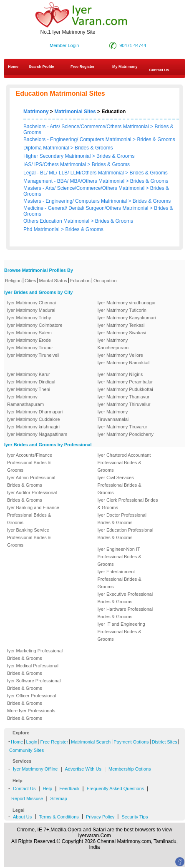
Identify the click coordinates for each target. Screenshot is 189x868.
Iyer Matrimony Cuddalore (34, 419)
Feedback (69, 788)
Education (80, 281)
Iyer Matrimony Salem (29, 333)
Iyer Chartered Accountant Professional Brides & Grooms (124, 463)
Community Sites (26, 750)
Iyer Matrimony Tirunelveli (33, 355)
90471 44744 (133, 45)
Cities (30, 281)
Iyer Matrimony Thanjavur (124, 397)
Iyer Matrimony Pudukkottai (125, 389)
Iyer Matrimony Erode (29, 340)
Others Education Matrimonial (57, 221)
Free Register (83, 67)
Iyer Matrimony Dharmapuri (35, 412)
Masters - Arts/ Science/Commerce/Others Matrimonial (84, 188)
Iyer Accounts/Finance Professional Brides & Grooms (30, 463)
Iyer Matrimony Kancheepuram (113, 344)
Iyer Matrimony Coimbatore (35, 325)
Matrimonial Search (91, 742)
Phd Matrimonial (42, 229)
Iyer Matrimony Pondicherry (126, 434)
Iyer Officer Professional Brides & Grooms (31, 699)
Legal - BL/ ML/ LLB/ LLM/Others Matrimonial (74, 173)
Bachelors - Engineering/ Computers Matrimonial (77, 139)
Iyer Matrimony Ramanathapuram (25, 400)
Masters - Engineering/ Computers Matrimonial (76, 201)
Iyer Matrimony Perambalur (125, 382)
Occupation (105, 281)
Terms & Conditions (59, 817)
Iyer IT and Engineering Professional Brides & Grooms (121, 632)
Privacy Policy (100, 817)
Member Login (64, 45)
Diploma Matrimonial (47, 148)
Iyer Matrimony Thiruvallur (124, 404)
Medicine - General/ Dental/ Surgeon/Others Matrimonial (87, 208)
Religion (13, 281)
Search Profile (42, 67)
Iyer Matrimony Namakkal (124, 363)
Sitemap (59, 798)
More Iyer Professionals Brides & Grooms (31, 714)
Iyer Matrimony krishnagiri (33, 427)
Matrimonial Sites (75, 112)
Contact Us (24, 788)
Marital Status (53, 281)
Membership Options (130, 769)
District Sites (165, 742)
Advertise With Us (83, 769)
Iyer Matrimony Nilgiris (120, 374)
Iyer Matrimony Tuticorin (122, 310)
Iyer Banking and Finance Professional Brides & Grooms (33, 515)
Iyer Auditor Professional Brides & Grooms (32, 496)
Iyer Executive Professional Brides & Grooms (125, 598)
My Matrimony (125, 67)
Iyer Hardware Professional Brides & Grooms (125, 613)
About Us (22, 817)
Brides (161, 127)
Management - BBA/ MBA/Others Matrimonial (74, 181)
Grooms (32, 132)
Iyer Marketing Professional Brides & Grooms (35, 654)
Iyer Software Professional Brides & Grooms (34, 684)
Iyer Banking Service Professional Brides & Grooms (29, 537)
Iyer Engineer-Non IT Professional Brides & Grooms (120, 557)
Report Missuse (27, 798)
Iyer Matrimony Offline (35, 769)
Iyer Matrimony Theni (29, 389)
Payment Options (131, 742)
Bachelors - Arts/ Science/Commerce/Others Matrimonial (86, 127)
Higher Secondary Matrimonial (58, 156)
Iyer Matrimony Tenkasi (121, 325)
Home (13, 67)
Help (48, 788)
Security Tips (135, 817)
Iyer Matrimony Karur (29, 374)
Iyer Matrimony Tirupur (30, 348)
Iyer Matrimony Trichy (29, 318)
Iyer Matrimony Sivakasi (122, 333)
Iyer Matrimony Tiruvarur (122, 427)
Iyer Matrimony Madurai (31, 310)
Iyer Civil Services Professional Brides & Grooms (120, 485)
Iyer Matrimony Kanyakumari (127, 318)
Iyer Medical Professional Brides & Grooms (33, 669)
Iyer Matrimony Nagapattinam (37, 434)
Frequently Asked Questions (116, 788)
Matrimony (36, 112)
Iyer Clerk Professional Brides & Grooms (128, 504)
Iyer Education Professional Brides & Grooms (126, 534)
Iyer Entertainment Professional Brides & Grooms (120, 579)
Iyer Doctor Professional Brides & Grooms (122, 519)
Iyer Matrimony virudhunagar (127, 303)
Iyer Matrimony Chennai (31, 303)
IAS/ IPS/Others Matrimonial (55, 164)
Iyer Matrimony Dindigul (31, 382)
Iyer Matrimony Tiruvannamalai (113, 415)
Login (31, 742)
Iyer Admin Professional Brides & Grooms (31, 481)
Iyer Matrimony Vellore (120, 355)
